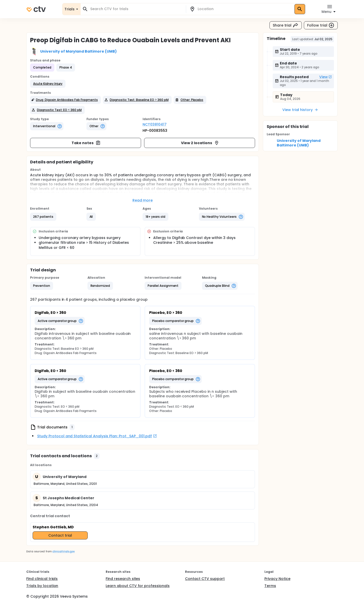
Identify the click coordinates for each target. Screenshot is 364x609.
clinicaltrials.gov (63, 551)
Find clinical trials (42, 579)
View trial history (300, 110)
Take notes (86, 143)
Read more (143, 200)
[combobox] (136, 9)
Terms (270, 586)
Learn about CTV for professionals (138, 586)
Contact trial (60, 535)
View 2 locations (200, 143)
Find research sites (123, 579)
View (326, 77)
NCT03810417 (155, 124)
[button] (48, 84)
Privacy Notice (277, 579)
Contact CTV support (205, 579)
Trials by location (42, 586)
